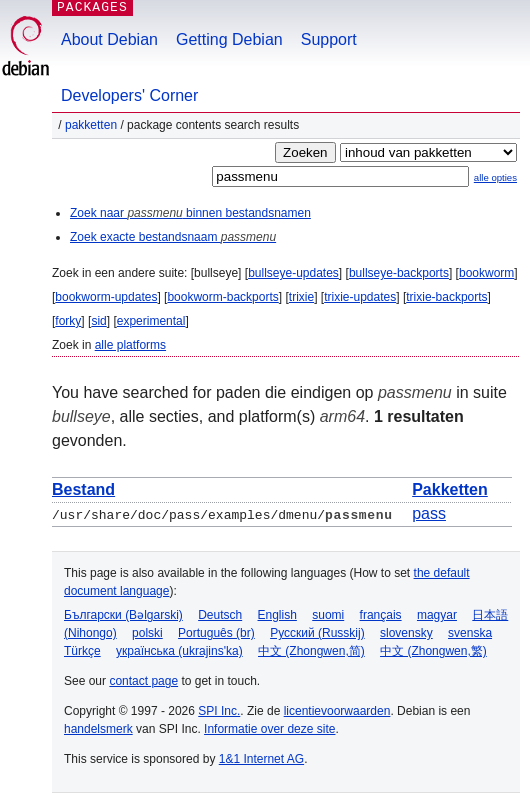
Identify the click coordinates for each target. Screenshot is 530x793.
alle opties (495, 177)
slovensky (406, 633)
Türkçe (82, 651)
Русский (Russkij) (317, 633)
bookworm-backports (222, 297)
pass (429, 513)
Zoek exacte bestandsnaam (173, 237)
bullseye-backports (399, 273)
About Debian (109, 39)
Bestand (83, 489)
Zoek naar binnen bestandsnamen (190, 213)
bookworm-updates (106, 297)
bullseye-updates (293, 273)
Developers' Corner (129, 95)
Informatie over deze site (269, 729)
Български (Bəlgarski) (123, 615)
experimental (151, 321)
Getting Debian (229, 39)
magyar (437, 615)
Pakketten (91, 125)
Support (329, 39)
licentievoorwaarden (337, 711)
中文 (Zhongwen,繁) (433, 651)
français (381, 615)
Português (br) (216, 633)
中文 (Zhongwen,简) (311, 651)
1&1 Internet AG (261, 759)
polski (147, 633)
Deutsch (220, 615)
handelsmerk (98, 729)
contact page (143, 681)
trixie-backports (446, 297)
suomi (328, 615)
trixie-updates (360, 297)
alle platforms (130, 345)
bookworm (486, 273)
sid (98, 321)
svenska (470, 633)
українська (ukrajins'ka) (179, 651)
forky (68, 321)
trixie (301, 297)
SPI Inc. (219, 711)
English (277, 615)
